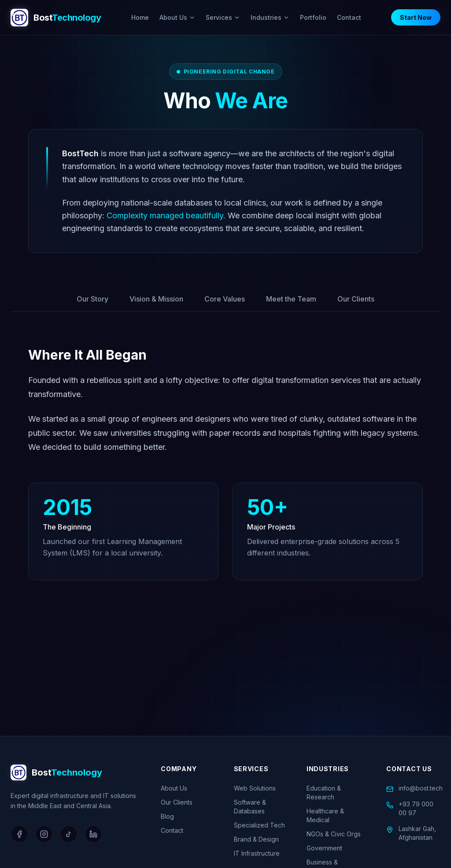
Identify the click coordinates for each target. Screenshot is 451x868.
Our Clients (356, 299)
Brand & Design (256, 839)
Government (324, 848)
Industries (270, 17)
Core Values (225, 299)
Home (140, 17)
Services (223, 17)
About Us (177, 17)
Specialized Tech (259, 825)
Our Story (92, 299)
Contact (349, 17)
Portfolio (313, 17)
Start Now (416, 17)
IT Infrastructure (257, 853)
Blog (167, 816)
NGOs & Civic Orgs (334, 834)
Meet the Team (291, 299)
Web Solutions (255, 788)
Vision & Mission (156, 299)
